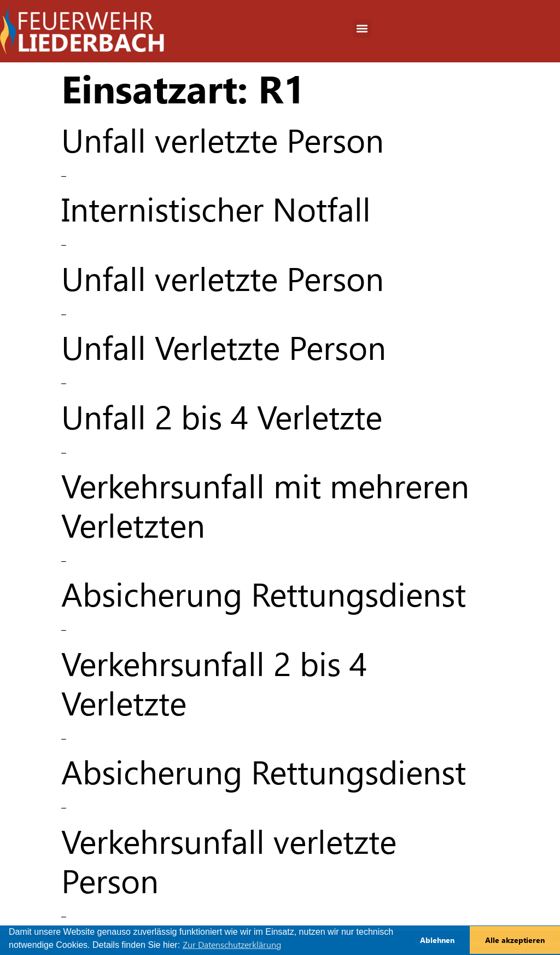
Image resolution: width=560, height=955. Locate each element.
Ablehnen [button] (437, 940)
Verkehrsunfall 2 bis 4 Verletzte (214, 684)
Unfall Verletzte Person (224, 348)
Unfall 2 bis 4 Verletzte (222, 418)
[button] (362, 29)
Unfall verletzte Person (223, 141)
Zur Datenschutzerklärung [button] (232, 945)
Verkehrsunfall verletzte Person (229, 862)
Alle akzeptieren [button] (515, 940)
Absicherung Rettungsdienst (264, 595)
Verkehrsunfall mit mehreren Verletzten (265, 506)
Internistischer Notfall (216, 210)
